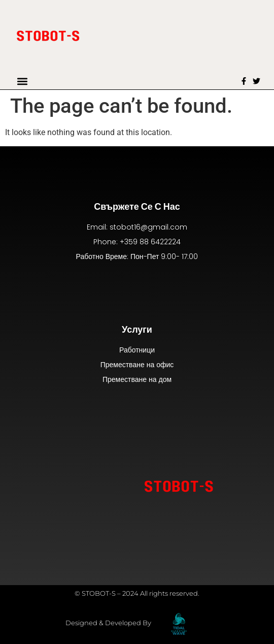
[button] (22, 81)
